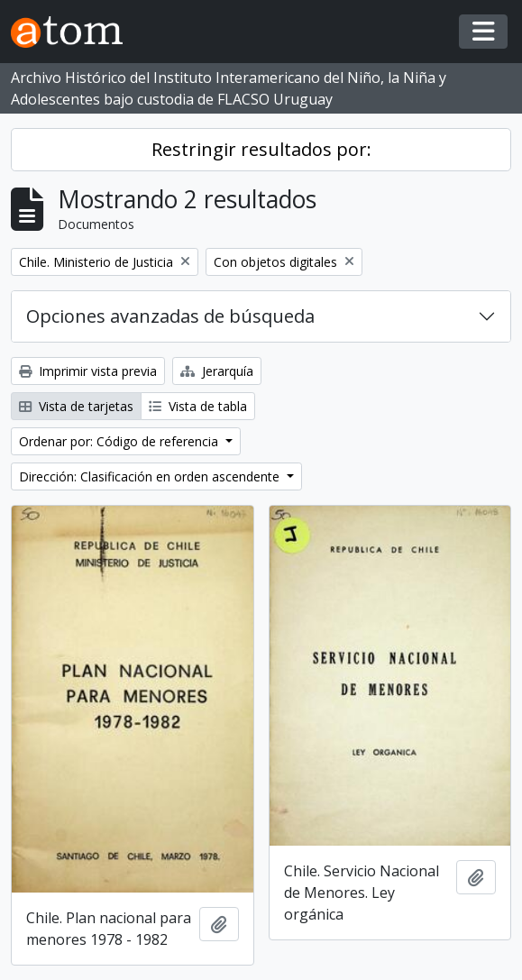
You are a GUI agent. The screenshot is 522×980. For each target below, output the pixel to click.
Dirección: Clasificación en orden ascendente (151, 476)
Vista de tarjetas (76, 406)
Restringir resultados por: (261, 149)
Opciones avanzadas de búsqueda (170, 316)
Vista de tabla (198, 406)
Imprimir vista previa (88, 371)
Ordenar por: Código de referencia (120, 441)
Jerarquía (217, 371)
